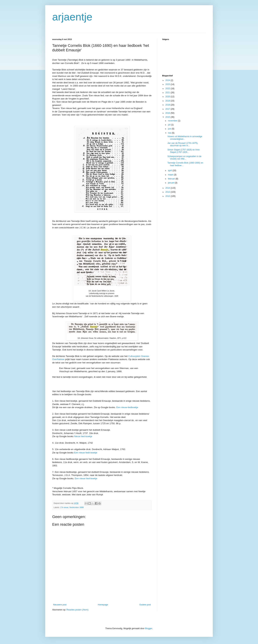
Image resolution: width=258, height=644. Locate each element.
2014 (168, 188)
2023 (168, 84)
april (170, 171)
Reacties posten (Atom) (77, 610)
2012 (168, 196)
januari (171, 183)
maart (171, 175)
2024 (168, 80)
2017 (168, 109)
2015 (168, 117)
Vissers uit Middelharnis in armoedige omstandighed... (185, 138)
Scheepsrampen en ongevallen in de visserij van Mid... (184, 158)
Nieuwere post (60, 605)
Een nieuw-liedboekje (127, 407)
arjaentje (72, 17)
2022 (168, 89)
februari (172, 179)
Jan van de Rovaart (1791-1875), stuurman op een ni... (183, 144)
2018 (168, 105)
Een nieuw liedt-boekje (86, 453)
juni (170, 129)
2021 (168, 93)
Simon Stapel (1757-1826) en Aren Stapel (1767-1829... (184, 151)
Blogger (149, 628)
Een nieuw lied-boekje (86, 478)
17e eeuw (64, 507)
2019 (168, 101)
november (173, 121)
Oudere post (145, 605)
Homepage (103, 605)
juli (169, 125)
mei (170, 133)
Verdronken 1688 (76, 507)
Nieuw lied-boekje (83, 436)
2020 (168, 97)
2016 (168, 113)
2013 (168, 192)
